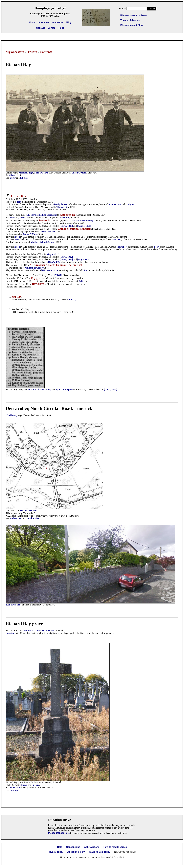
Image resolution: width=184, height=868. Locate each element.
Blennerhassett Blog (132, 25)
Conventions (73, 847)
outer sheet (122, 247)
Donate (51, 28)
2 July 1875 (131, 204)
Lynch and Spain (65, 389)
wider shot (15, 787)
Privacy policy (56, 852)
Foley (157, 247)
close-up (14, 790)
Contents (46, 52)
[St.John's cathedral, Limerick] (41, 215)
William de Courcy (34, 268)
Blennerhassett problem (133, 15)
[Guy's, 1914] (84, 259)
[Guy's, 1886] (66, 226)
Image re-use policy (99, 852)
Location (10, 633)
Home (32, 22)
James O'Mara (30, 234)
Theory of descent (130, 20)
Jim (86, 270)
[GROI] (22, 218)
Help (60, 847)
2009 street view (14, 605)
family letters (61, 204)
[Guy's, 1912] (53, 254)
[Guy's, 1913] (66, 259)
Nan (18, 239)
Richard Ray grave (24, 624)
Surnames (44, 22)
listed (17, 237)
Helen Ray (65, 218)
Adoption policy (76, 852)
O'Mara (32, 52)
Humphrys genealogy (50, 8)
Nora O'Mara (41, 173)
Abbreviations (92, 847)
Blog (69, 22)
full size (24, 178)
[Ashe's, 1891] (84, 226)
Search (152, 9)
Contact (40, 28)
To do (61, 28)
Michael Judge (26, 173)
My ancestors (15, 52)
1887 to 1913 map (28, 511)
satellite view (33, 518)
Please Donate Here (59, 833)
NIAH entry (12, 415)
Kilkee (12, 175)
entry (12, 218)
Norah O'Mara (47, 232)
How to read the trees (115, 847)
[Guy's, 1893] (110, 389)
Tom (19, 202)
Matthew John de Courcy (43, 242)
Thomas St (62, 207)
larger (13, 178)
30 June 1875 (114, 204)
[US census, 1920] (50, 270)
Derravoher (17, 408)
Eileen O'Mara (79, 173)
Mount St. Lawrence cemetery (39, 630)
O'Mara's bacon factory (81, 221)
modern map (16, 518)
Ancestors (58, 22)
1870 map (116, 239)
